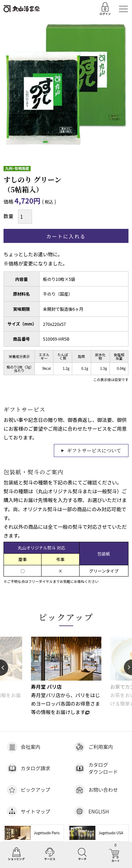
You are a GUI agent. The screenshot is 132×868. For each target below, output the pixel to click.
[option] (66, 676)
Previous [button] (4, 668)
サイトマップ (36, 811)
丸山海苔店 (22, 9)
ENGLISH (99, 811)
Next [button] (128, 668)
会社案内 (31, 747)
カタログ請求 (36, 768)
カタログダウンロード (103, 768)
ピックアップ (66, 617)
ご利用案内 (101, 747)
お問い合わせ (103, 790)
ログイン (106, 9)
